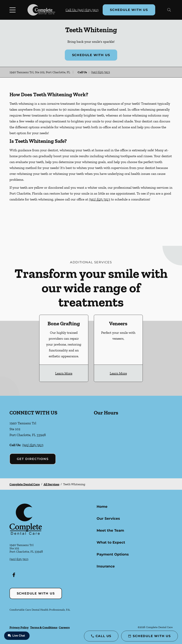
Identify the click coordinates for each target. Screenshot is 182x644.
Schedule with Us (129, 10)
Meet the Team (110, 530)
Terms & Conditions (44, 627)
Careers (64, 627)
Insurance (106, 566)
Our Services (108, 518)
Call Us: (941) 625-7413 (82, 10)
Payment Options (113, 554)
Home (102, 507)
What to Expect (111, 542)
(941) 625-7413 (101, 72)
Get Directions (33, 459)
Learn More (64, 373)
